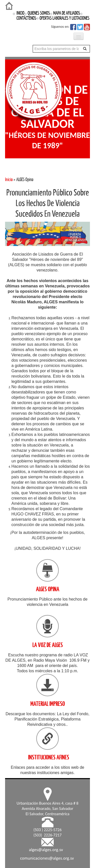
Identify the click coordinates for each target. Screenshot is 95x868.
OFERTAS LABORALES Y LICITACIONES (64, 18)
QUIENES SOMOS (39, 13)
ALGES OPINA (48, 589)
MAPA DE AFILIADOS (67, 13)
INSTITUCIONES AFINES (49, 757)
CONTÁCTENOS (28, 18)
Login (4, 2)
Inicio (9, 179)
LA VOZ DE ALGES (48, 645)
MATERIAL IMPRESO (48, 704)
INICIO (20, 13)
